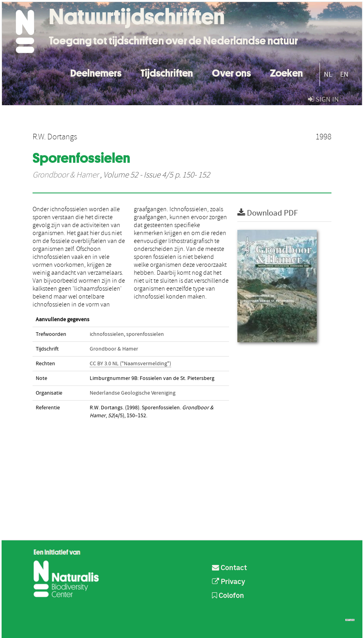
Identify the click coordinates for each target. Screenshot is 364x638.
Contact (229, 568)
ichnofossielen (107, 334)
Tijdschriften (167, 72)
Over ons (231, 72)
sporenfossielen (145, 334)
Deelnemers (96, 72)
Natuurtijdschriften (137, 17)
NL (328, 74)
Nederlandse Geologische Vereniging (133, 393)
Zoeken (286, 72)
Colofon (228, 596)
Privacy (229, 582)
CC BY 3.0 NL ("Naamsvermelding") (130, 364)
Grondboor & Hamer (65, 175)
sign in (324, 99)
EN (344, 74)
